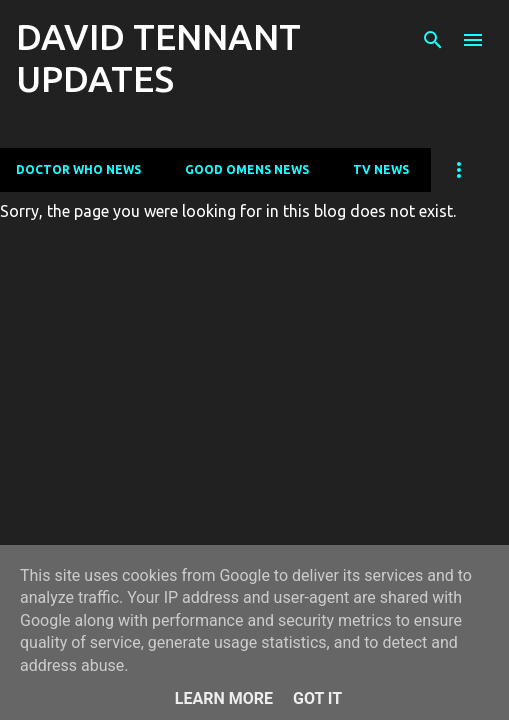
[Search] (433, 40)
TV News (381, 169)
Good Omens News (247, 169)
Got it (317, 698)
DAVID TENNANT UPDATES (158, 57)
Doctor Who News (78, 169)
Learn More (224, 698)
